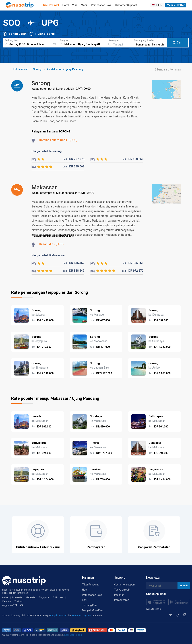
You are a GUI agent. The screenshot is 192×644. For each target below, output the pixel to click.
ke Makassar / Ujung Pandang (65, 69)
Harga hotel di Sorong (47, 151)
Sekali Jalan (18, 34)
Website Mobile (154, 609)
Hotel (66, 5)
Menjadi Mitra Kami (93, 610)
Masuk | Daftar (176, 5)
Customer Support (126, 5)
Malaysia (30, 597)
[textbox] (27, 42)
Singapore (44, 597)
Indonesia (17, 597)
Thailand (19, 601)
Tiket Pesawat (51, 5)
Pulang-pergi (45, 34)
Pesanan (119, 595)
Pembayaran (122, 600)
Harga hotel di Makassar (48, 255)
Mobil (84, 5)
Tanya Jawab (122, 590)
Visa (75, 5)
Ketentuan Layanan (82, 616)
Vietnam (6, 601)
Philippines (58, 597)
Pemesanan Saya (101, 5)
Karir (85, 600)
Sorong (37, 69)
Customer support (125, 585)
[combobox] (27, 42)
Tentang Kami (90, 605)
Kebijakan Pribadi (59, 616)
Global (5, 597)
